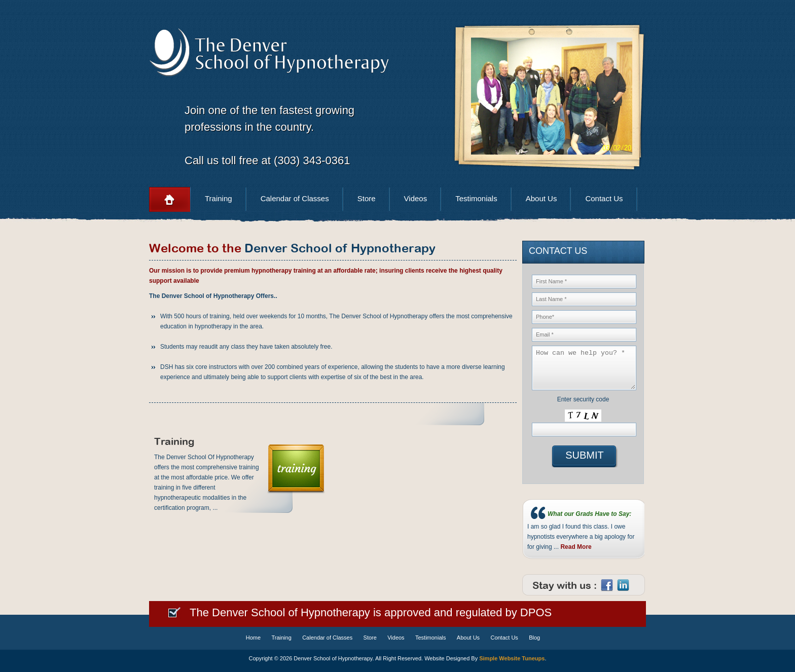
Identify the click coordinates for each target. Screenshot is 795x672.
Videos (416, 198)
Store (367, 198)
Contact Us (604, 198)
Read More (576, 547)
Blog (534, 638)
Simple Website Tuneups (512, 658)
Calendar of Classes (295, 198)
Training (219, 198)
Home (170, 199)
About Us (541, 198)
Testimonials (476, 198)
